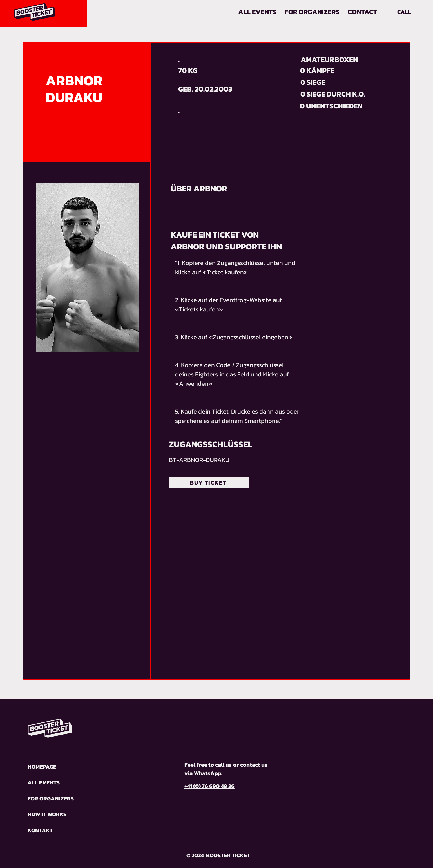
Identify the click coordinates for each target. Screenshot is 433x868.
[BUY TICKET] (209, 483)
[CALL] (404, 12)
